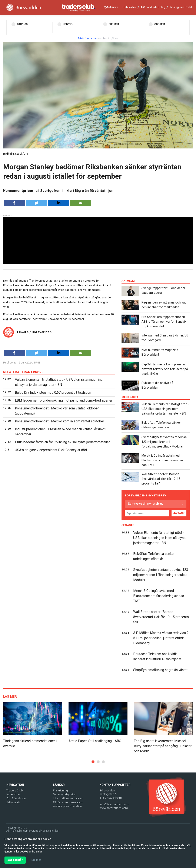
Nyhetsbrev (111, 7)
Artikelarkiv (13, 802)
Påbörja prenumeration (68, 802)
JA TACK (179, 513)
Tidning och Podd (181, 7)
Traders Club (15, 790)
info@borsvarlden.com (114, 804)
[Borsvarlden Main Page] (24, 8)
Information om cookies (68, 798)
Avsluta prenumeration (67, 806)
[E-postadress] (147, 513)
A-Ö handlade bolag (153, 7)
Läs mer (36, 860)
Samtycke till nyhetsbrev (146, 504)
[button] (93, 762)
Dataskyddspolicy (64, 794)
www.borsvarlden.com (114, 808)
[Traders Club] (79, 8)
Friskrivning (60, 790)
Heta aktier (129, 7)
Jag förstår (15, 860)
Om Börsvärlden (17, 798)
